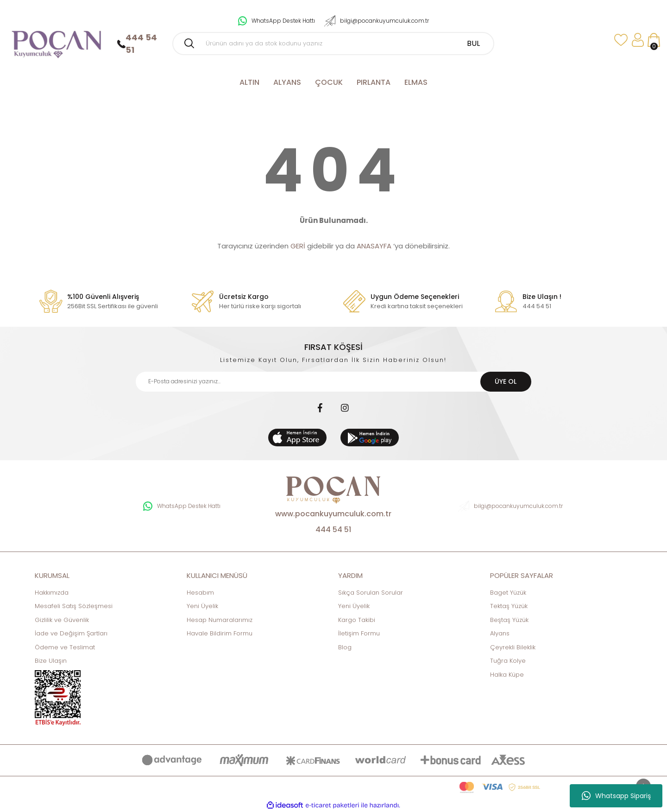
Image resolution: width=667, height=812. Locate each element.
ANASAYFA (374, 246)
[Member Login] (638, 40)
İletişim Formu (359, 633)
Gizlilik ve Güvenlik (62, 620)
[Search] (333, 44)
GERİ (298, 246)
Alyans (500, 633)
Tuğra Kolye (508, 661)
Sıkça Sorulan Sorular (371, 593)
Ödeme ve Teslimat (65, 647)
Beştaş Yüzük (509, 620)
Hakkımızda (52, 593)
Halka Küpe (507, 675)
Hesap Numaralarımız (220, 620)
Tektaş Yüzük (509, 606)
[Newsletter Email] (333, 382)
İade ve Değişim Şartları (71, 633)
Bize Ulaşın (51, 661)
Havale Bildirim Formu (220, 633)
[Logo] (56, 40)
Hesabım (200, 593)
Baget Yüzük (508, 593)
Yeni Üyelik (202, 606)
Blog (345, 647)
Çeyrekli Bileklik (513, 647)
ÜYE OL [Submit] (506, 381)
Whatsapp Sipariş (616, 796)
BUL (473, 43)
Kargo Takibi (357, 620)
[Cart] (654, 40)
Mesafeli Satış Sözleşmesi (74, 606)
